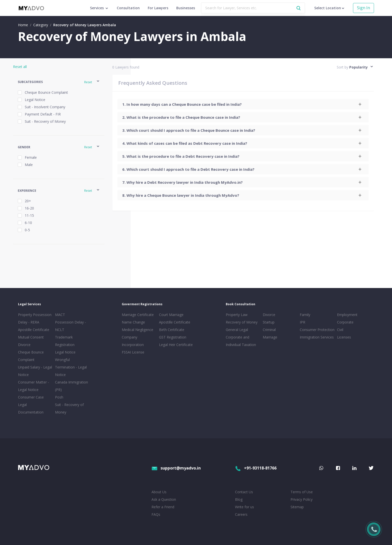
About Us (159, 492)
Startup (269, 322)
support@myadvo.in (176, 468)
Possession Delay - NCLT (70, 326)
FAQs (156, 514)
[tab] (243, 104)
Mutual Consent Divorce (31, 341)
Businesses (186, 8)
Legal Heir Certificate (176, 345)
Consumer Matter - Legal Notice (33, 386)
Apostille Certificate (34, 330)
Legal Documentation (31, 408)
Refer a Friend (163, 507)
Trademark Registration (65, 341)
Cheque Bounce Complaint (31, 356)
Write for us (244, 507)
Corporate (345, 322)
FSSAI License (133, 352)
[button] (59, 82)
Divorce (269, 315)
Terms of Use (302, 492)
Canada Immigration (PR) (71, 386)
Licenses (344, 337)
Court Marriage (171, 315)
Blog (239, 499)
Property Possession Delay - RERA (35, 318)
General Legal (237, 330)
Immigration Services (317, 337)
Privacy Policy (301, 499)
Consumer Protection (317, 330)
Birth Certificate (172, 330)
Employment (347, 315)
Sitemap (297, 507)
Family (305, 315)
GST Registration (173, 337)
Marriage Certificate (138, 315)
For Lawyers (158, 8)
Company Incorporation (133, 341)
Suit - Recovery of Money (69, 408)
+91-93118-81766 (256, 468)
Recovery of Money (242, 322)
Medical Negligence (137, 330)
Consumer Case (31, 397)
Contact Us (244, 492)
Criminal (269, 330)
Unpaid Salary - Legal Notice (35, 371)
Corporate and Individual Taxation (241, 341)
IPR (302, 322)
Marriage (270, 337)
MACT (60, 315)
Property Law (237, 315)
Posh (59, 397)
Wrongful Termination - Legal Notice (71, 367)
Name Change (133, 322)
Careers (241, 514)
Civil (340, 330)
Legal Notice (65, 352)
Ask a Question (164, 499)
